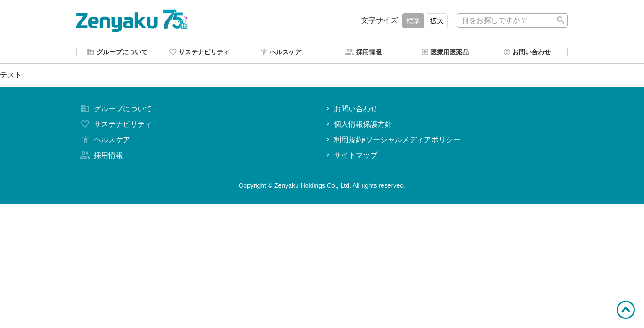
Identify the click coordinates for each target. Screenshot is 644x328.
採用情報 (101, 156)
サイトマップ (351, 156)
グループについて (115, 110)
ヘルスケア (104, 141)
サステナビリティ (115, 126)
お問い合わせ (351, 110)
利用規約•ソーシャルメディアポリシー (392, 141)
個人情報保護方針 (358, 126)
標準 (413, 21)
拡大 (437, 21)
